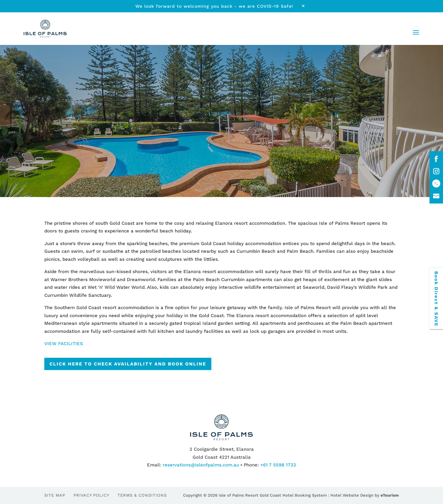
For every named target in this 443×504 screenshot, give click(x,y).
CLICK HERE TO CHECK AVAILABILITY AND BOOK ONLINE (128, 364)
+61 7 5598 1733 (278, 465)
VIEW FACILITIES (64, 344)
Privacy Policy (91, 495)
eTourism (390, 495)
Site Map (55, 495)
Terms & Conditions (142, 495)
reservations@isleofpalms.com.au (201, 465)
